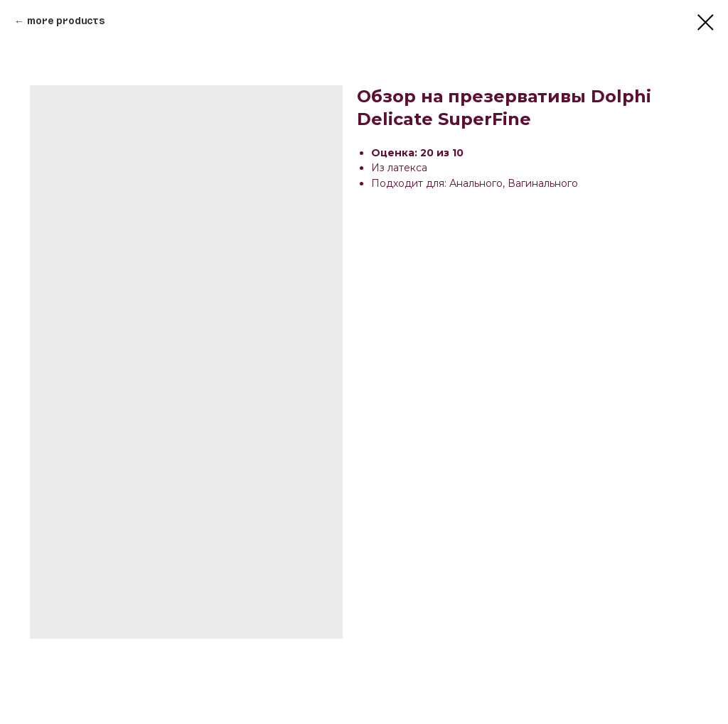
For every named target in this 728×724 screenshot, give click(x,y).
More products (66, 22)
